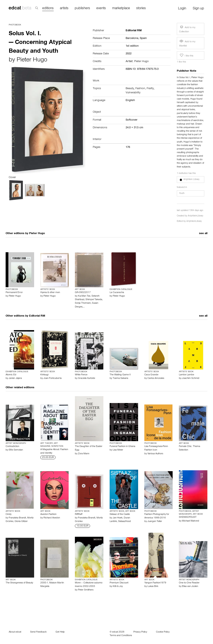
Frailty (150, 89)
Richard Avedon (52, 518)
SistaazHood (124, 522)
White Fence (81, 375)
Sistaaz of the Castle (120, 514)
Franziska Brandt (17, 518)
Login (182, 9)
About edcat (15, 632)
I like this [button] (186, 55)
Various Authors (155, 454)
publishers (82, 9)
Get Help (60, 632)
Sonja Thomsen (83, 303)
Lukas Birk (153, 587)
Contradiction (12, 447)
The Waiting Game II (120, 375)
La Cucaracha (117, 293)
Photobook (15, 25)
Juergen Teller (155, 522)
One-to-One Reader (189, 583)
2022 (129, 54)
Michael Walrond (191, 521)
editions (48, 9)
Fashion (140, 89)
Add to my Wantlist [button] (187, 43)
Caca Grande (151, 375)
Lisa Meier (118, 450)
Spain (143, 39)
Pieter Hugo (32, 60)
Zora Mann (84, 454)
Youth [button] (182, 194)
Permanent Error (14, 293)
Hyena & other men (50, 293)
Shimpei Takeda (94, 300)
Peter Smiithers (86, 590)
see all (203, 234)
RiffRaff (79, 514)
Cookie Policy (163, 632)
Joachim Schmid (191, 378)
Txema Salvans (120, 378)
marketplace (121, 9)
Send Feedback (38, 632)
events (101, 9)
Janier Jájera (15, 378)
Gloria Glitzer (21, 522)
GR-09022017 (83, 293)
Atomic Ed (11, 375)
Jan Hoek (118, 518)
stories (141, 9)
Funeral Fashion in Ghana (122, 447)
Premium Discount (119, 583)
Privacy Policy (140, 632)
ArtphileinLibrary (196, 216)
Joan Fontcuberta (53, 378)
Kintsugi (44, 375)
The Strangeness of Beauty (19, 583)
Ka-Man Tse (84, 296)
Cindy (9, 514)
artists (64, 9)
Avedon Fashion (48, 514)
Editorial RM (37, 316)
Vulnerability (133, 93)
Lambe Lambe (186, 375)
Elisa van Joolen (190, 587)
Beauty (130, 89)
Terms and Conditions (121, 636)
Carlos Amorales (156, 378)
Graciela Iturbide (87, 378)
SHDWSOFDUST (188, 517)
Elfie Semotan (16, 450)
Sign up (198, 9)
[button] (191, 180)
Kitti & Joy (118, 587)
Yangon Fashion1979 (155, 583)
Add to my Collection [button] (187, 29)
